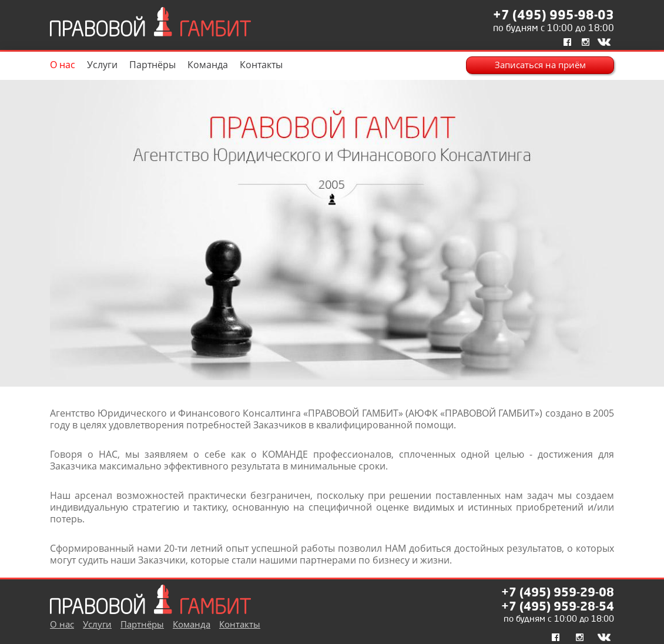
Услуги (102, 65)
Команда (208, 65)
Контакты (261, 65)
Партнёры (152, 65)
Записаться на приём (540, 65)
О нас (63, 65)
